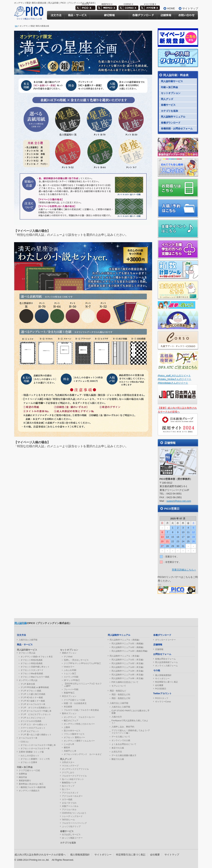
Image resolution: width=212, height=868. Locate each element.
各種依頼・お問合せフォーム (177, 128)
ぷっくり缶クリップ (71, 826)
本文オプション (69, 696)
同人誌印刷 (21, 623)
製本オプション (69, 713)
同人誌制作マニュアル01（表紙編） (128, 643)
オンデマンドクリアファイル (75, 769)
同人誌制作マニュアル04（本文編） (128, 671)
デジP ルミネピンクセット (33, 718)
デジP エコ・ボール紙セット (34, 724)
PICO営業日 (161, 689)
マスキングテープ (70, 766)
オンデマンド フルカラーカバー (79, 717)
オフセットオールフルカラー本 (35, 748)
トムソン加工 (70, 673)
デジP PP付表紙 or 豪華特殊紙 (35, 687)
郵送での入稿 (118, 759)
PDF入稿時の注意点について (125, 682)
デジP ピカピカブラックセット (36, 714)
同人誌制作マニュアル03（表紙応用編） (130, 651)
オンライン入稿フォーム (166, 666)
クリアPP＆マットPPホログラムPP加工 (82, 663)
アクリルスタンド (70, 793)
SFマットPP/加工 (72, 680)
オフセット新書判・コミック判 (35, 759)
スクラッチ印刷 (71, 677)
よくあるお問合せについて (124, 744)
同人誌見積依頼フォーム (166, 662)
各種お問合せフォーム (165, 659)
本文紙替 (68, 707)
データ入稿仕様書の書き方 (124, 755)
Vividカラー (69, 667)
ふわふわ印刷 (70, 670)
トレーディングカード (72, 816)
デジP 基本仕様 (28, 684)
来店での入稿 (118, 748)
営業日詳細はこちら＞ (184, 570)
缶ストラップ (68, 786)
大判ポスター (68, 762)
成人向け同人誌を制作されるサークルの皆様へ (40, 855)
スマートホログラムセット (33, 728)
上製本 (67, 727)
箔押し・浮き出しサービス (76, 660)
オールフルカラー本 (28, 738)
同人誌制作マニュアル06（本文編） (128, 678)
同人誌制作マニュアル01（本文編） (128, 660)
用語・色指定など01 (121, 694)
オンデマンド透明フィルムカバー (79, 741)
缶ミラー (66, 789)
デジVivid (68, 657)
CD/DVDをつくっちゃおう (74, 813)
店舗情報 (159, 649)
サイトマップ (190, 8)
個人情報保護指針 (163, 675)
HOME (171, 8)
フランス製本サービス (74, 734)
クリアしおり (68, 772)
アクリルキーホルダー (72, 796)
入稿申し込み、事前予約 (123, 727)
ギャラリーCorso (163, 702)
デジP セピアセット (30, 731)
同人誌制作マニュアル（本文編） (125, 656)
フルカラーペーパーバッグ (74, 823)
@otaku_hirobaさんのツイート (175, 379)
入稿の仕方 (117, 717)
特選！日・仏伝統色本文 (75, 703)
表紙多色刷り (25, 780)
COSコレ (25, 742)
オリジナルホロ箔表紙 (31, 721)
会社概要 (159, 685)
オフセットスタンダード (32, 670)
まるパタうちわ (69, 803)
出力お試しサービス (71, 834)
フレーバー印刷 (71, 689)
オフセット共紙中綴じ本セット (35, 667)
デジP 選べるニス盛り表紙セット (36, 735)
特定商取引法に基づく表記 (131, 855)
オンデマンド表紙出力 (29, 791)
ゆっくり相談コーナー (72, 838)
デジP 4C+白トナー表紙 (32, 697)
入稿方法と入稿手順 (28, 640)
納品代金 (23, 777)
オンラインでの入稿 (121, 740)
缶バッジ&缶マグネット (73, 779)
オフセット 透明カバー (74, 737)
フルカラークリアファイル (74, 776)
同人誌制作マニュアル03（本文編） (128, 667)
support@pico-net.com (179, 501)
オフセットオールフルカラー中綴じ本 (38, 745)
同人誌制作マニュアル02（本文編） (128, 663)
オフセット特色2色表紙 (32, 660)
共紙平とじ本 (70, 751)
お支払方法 (117, 752)
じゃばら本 (69, 744)
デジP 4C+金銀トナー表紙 (33, 701)
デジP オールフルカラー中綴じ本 (36, 711)
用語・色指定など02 (121, 698)
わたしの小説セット (30, 756)
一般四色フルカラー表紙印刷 (32, 787)
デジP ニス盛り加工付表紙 (33, 694)
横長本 (67, 747)
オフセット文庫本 (29, 762)
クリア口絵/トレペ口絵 (29, 770)
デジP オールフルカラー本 (33, 704)
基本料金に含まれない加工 (31, 784)
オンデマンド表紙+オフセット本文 (37, 657)
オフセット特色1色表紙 (32, 663)
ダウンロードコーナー (165, 640)
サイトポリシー (162, 679)
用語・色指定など (118, 691)
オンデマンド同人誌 (28, 680)
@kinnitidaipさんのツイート (173, 383)
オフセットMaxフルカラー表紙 (35, 677)
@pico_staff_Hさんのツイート (174, 376)
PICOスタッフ (162, 698)
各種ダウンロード (171, 123)
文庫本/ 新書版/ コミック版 (31, 752)
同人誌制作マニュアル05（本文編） (128, 675)
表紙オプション (69, 653)
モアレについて (119, 686)
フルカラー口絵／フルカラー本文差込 (81, 710)
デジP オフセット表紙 (31, 691)
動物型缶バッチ (69, 783)
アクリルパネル (69, 810)
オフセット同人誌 (27, 653)
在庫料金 (23, 774)
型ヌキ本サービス (72, 731)
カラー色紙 (67, 799)
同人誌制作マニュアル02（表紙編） (128, 647)
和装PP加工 (69, 693)
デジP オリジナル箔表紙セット (36, 708)
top (16, 26)
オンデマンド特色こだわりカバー (79, 724)
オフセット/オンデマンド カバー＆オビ (83, 754)
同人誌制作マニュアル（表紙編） (125, 640)
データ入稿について (121, 737)
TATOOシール (68, 820)
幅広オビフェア (71, 720)
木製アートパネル (70, 806)
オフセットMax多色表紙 (32, 673)
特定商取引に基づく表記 (166, 682)
